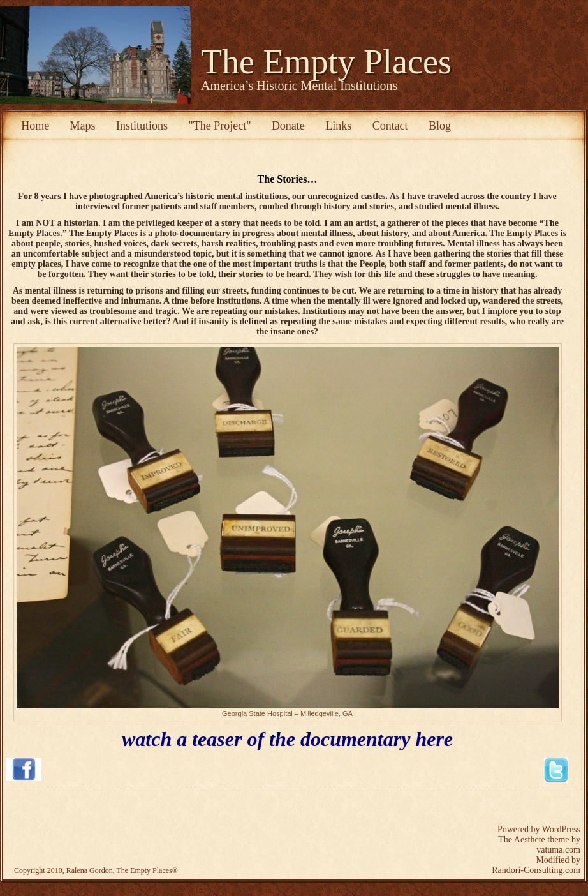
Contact (390, 126)
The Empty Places (326, 62)
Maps (83, 126)
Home (35, 126)
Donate (288, 126)
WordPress (561, 829)
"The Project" (219, 126)
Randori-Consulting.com (536, 870)
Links (338, 126)
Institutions (142, 126)
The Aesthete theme (533, 840)
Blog (440, 126)
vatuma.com (558, 850)
